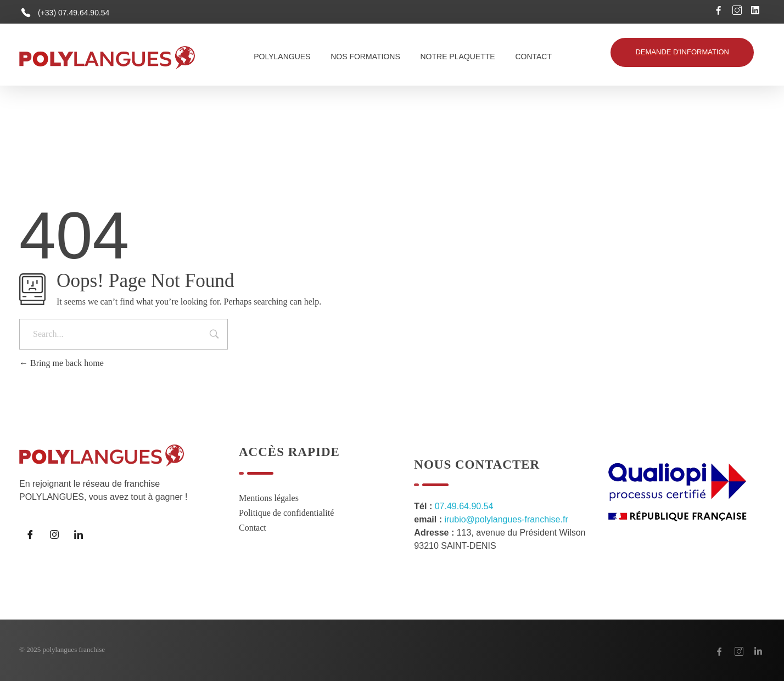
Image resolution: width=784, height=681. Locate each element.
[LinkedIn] (79, 534)
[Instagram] (54, 534)
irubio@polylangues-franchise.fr (506, 519)
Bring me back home (61, 363)
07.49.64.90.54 (464, 506)
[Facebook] (30, 534)
